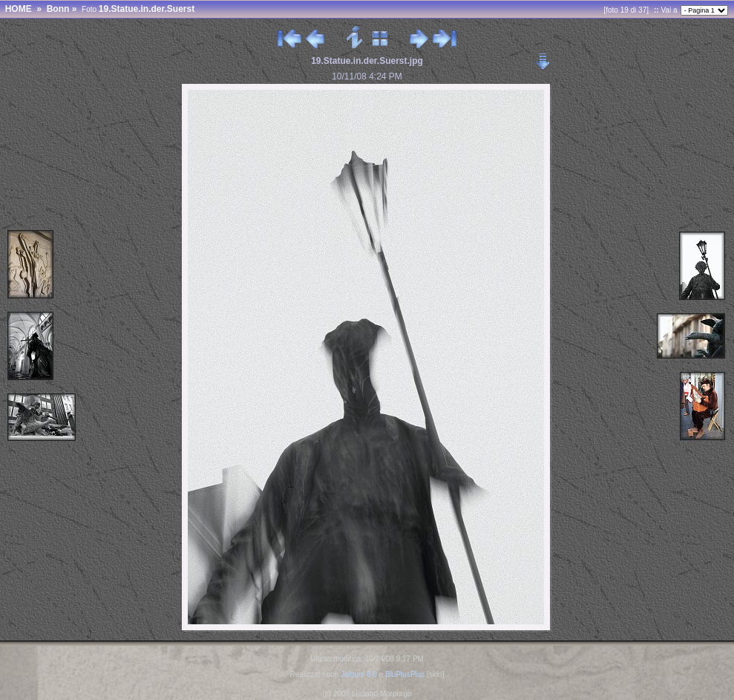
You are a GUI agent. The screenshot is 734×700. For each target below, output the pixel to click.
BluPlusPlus (405, 674)
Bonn (58, 9)
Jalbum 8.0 (359, 674)
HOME (19, 9)
